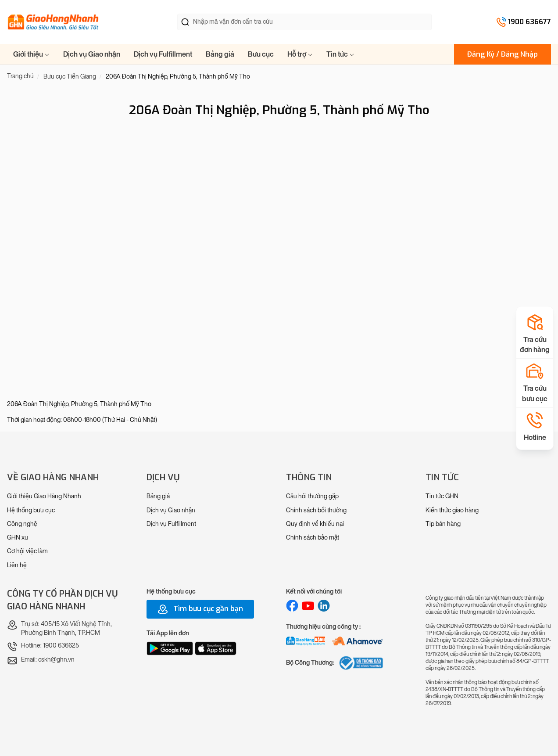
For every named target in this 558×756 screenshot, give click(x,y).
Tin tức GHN (442, 496)
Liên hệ (17, 565)
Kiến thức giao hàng (452, 510)
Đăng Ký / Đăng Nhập (503, 54)
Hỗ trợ (300, 54)
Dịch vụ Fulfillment (163, 54)
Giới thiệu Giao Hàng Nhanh (44, 496)
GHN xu (18, 538)
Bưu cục (261, 54)
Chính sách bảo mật (313, 538)
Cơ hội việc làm (27, 551)
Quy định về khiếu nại (315, 524)
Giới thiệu (31, 54)
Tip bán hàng (443, 524)
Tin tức (340, 54)
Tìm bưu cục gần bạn (200, 609)
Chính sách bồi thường (316, 510)
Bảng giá (220, 54)
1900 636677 (529, 22)
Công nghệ (22, 524)
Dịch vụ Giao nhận (92, 54)
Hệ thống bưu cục (31, 510)
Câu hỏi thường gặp (312, 496)
